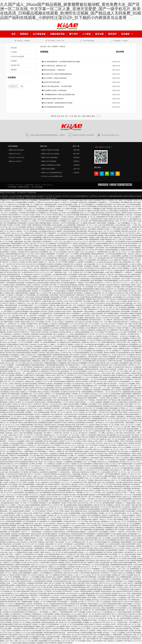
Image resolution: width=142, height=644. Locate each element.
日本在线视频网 (127, 388)
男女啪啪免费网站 (90, 534)
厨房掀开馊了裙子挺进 (19, 200)
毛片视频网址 (95, 301)
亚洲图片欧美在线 (36, 388)
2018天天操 (4, 336)
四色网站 (75, 637)
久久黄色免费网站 (115, 256)
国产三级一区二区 (30, 328)
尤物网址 (18, 524)
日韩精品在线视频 (87, 633)
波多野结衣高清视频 (7, 462)
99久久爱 (103, 381)
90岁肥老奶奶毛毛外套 (107, 628)
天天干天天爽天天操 (117, 406)
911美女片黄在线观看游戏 (28, 470)
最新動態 (77, 165)
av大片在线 (18, 495)
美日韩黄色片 (91, 423)
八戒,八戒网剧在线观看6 (16, 511)
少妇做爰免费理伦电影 (109, 396)
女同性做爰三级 (94, 381)
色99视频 (136, 571)
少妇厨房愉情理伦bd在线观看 (15, 283)
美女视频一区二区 (34, 482)
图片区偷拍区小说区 (19, 246)
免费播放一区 (73, 262)
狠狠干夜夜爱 (55, 359)
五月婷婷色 (64, 392)
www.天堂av (125, 451)
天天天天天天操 (22, 281)
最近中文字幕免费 (82, 381)
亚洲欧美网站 (20, 320)
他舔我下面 (53, 211)
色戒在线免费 (40, 635)
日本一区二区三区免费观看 (112, 231)
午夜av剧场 (119, 628)
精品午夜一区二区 (72, 412)
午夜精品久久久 (5, 200)
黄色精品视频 (116, 394)
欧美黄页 (118, 637)
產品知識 (13, 48)
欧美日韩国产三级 (110, 205)
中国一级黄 (95, 316)
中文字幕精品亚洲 (134, 600)
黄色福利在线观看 (77, 534)
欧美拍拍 (112, 233)
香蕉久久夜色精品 (9, 328)
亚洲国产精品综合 (127, 213)
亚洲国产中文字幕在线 (106, 332)
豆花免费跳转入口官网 (17, 355)
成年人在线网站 (49, 235)
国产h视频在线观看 (37, 427)
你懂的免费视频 (29, 491)
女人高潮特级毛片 (123, 386)
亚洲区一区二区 (86, 488)
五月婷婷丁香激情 (33, 246)
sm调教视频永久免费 (98, 209)
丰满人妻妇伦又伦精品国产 (60, 200)
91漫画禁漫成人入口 (71, 439)
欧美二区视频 (107, 367)
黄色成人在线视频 (93, 338)
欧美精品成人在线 (60, 585)
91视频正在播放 (126, 266)
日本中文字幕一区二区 (108, 622)
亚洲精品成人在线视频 (77, 285)
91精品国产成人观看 (69, 495)
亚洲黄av (87, 451)
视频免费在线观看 (123, 235)
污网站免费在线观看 (11, 305)
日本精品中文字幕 (124, 561)
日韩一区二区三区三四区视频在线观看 (102, 503)
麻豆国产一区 (7, 262)
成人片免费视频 (32, 200)
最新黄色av (61, 556)
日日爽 (109, 274)
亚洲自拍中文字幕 (41, 233)
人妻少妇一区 (72, 396)
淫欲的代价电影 (106, 268)
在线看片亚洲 (45, 270)
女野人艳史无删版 (78, 318)
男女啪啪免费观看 (111, 550)
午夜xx (37, 254)
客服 (136, 28)
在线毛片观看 (116, 410)
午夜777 (118, 309)
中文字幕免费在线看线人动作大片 (39, 379)
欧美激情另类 (17, 217)
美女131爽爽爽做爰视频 (124, 577)
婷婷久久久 (59, 202)
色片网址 (32, 464)
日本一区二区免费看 (72, 254)
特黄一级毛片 (117, 616)
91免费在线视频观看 (56, 600)
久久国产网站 (126, 427)
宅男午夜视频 (48, 340)
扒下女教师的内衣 (7, 334)
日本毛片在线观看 (96, 340)
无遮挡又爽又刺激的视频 (15, 600)
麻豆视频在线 (77, 427)
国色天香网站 (11, 519)
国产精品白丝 (116, 285)
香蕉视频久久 (132, 396)
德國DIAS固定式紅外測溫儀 (50, 154)
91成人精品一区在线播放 (133, 215)
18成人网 (116, 207)
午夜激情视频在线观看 (44, 355)
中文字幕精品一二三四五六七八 (21, 357)
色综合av (48, 449)
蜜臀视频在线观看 (45, 223)
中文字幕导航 (60, 254)
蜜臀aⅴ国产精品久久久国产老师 (112, 433)
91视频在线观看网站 (11, 301)
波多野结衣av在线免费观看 (39, 252)
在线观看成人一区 (95, 433)
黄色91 (83, 554)
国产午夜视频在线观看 (134, 346)
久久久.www (74, 324)
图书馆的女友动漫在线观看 (57, 593)
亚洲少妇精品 (77, 620)
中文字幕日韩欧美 (121, 608)
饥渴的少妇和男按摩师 (54, 495)
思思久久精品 (88, 200)
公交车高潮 (24, 221)
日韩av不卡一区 (95, 342)
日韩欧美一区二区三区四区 (18, 482)
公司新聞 (13, 52)
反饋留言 (77, 173)
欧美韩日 (102, 581)
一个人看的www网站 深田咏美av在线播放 (75, 379)
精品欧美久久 (107, 567)
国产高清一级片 (12, 346)
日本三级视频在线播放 (49, 421)
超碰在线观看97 (36, 439)
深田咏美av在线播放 (58, 563)
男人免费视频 (41, 213)
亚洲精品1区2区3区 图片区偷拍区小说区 (53, 620)
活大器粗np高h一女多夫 (110, 291)
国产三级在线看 (39, 478)
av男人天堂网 (106, 373)
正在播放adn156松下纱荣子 (63, 312)
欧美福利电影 (37, 532)
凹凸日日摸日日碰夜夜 (60, 468)
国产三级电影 (34, 624)
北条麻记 (124, 474)
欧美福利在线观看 (43, 283)
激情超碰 (123, 225)
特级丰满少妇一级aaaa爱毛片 (39, 454)
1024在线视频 (73, 274)
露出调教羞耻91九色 (78, 227)
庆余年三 (114, 624)
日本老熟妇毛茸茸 (44, 200)
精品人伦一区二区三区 (88, 618)
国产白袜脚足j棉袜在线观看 (22, 353)
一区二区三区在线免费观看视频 (45, 326)
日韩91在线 (133, 293)
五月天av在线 (53, 431)
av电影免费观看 (114, 462)
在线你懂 (94, 219)
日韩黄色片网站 (9, 293)
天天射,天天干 (92, 371)
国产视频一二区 (41, 464)
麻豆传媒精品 (116, 388)
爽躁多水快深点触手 (90, 223)
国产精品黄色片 (133, 244)
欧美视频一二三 (63, 211)
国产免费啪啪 (91, 437)
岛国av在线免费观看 (108, 608)
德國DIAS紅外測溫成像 (16, 150)
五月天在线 (138, 287)
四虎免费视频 (72, 429)
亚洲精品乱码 (48, 460)
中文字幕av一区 (91, 544)
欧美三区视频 (123, 291)
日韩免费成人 (121, 417)
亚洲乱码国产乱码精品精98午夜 (53, 439)
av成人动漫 (8, 509)
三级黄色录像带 (45, 563)
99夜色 (64, 369)
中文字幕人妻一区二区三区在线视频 (97, 470)
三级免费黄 (130, 439)
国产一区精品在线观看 (58, 291)
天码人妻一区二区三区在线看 (58, 262)
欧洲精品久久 (117, 351)
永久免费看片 (58, 231)
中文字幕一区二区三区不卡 (97, 334)
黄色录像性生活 (56, 379)
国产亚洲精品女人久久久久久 (69, 480)
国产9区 (10, 264)
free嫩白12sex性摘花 (93, 211)
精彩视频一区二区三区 (30, 495)
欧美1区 (111, 244)
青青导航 (12, 515)
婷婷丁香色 (118, 412)
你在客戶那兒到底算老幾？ (52, 82)
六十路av (40, 408)
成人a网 (48, 217)
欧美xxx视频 (52, 246)
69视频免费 (34, 334)
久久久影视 (68, 215)
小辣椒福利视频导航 (69, 579)
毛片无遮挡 (135, 351)
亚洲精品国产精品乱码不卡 (122, 322)
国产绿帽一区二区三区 (97, 242)
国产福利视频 (103, 233)
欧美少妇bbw (48, 239)
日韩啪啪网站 (51, 254)
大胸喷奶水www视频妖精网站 (49, 266)
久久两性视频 (40, 377)
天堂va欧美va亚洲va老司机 (82, 419)
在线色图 (71, 538)
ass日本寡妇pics (90, 252)
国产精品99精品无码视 (105, 207)
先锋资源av (51, 320)
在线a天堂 (29, 526)
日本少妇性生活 (100, 303)
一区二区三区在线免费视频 (76, 299)
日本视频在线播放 (21, 202)
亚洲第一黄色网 (130, 519)
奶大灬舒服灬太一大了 (93, 447)
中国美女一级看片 (17, 211)
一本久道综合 (27, 239)
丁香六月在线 (34, 488)
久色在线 (35, 561)
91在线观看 (117, 229)
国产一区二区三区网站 (54, 517)
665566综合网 (64, 285)
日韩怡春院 (53, 488)
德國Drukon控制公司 (15, 161)
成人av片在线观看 (97, 353)
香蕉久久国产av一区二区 (100, 307)
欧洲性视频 (92, 435)
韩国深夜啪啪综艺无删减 (91, 289)
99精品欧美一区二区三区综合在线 (12, 349)
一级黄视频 (138, 272)
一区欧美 (10, 324)
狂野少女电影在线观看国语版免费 (110, 377)
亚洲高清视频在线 (91, 270)
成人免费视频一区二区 (67, 526)
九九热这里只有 (31, 355)
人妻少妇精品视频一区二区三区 (85, 217)
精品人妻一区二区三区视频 (113, 443)
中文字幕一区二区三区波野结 (54, 322)
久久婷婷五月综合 (56, 419)
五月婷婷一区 (82, 260)
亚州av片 (13, 231)
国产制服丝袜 (34, 472)
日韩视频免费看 (85, 281)
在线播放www (105, 521)
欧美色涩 (92, 363)
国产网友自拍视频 (101, 542)
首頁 (49, 47)
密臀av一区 (104, 301)
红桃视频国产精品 (29, 377)
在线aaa (88, 285)
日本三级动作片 (36, 466)
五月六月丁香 (66, 641)
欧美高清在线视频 (51, 221)
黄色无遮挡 (51, 353)
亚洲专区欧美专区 (84, 274)
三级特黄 (68, 307)
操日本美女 (26, 229)
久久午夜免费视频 (87, 205)
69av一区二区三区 (126, 495)
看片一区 (79, 223)
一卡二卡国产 (107, 388)
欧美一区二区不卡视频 (41, 390)
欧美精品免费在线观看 (121, 264)
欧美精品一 (118, 318)
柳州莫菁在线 (10, 497)
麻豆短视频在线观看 (71, 505)
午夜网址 (91, 237)
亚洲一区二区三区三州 (107, 309)
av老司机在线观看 (114, 544)
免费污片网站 (19, 468)
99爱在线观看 (55, 392)
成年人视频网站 (36, 351)
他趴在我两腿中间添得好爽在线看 (97, 554)
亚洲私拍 (120, 324)
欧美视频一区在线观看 (119, 346)
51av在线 (61, 205)
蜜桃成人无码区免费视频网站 (109, 466)
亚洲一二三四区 (132, 225)
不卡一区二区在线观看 (132, 449)
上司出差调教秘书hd (92, 328)
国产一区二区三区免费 (18, 340)
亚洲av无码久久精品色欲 (103, 480)
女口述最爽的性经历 (46, 314)
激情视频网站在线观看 (130, 318)
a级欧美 (43, 254)
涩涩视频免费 (42, 264)
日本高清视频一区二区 (61, 316)
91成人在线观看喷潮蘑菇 (26, 484)
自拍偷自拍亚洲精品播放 (76, 369)
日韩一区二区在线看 (130, 419)
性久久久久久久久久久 (42, 272)
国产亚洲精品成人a (33, 256)
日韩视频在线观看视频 (45, 499)
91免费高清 (88, 293)
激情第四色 (130, 250)
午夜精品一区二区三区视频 (56, 307)
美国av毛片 (12, 205)
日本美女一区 (5, 258)
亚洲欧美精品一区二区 (84, 225)
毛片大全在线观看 (92, 377)
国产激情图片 (129, 200)
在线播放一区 (60, 209)
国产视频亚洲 (134, 219)
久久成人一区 (136, 223)
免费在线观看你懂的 (22, 293)
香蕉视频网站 (126, 223)
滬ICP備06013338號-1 (104, 147)
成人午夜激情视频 (86, 530)
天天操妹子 (127, 227)
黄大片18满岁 (126, 279)
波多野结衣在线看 (61, 235)
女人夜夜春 (28, 349)
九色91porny (22, 408)
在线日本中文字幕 (121, 493)
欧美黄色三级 (51, 279)
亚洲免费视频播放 (14, 318)
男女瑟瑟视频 (27, 276)
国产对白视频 (116, 579)
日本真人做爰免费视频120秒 (78, 334)
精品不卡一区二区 (123, 357)
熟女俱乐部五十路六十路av (44, 287)
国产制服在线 (33, 616)
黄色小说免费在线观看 (98, 451)
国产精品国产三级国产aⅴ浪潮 (35, 309)
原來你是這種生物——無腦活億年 (54, 70)
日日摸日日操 (90, 295)
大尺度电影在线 (93, 276)
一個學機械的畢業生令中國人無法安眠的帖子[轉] (59, 95)
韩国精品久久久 (63, 334)
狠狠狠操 (12, 439)
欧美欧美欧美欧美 (127, 400)
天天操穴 (6, 276)
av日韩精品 (106, 624)
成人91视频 (83, 637)
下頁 (72, 116)
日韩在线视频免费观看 (111, 281)
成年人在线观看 (58, 577)
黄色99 (51, 312)
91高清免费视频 (118, 585)
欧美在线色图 (117, 484)
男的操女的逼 (7, 544)
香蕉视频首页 (97, 515)
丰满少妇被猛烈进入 (57, 414)
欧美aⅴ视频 (16, 581)
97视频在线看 (23, 571)
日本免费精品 (58, 264)
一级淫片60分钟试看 (80, 454)
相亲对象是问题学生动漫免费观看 (120, 437)
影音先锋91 (25, 593)
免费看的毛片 (35, 371)
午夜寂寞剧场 (134, 526)
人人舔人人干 (78, 575)
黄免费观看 (19, 375)
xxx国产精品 (109, 272)
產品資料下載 (15, 65)
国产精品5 (25, 270)
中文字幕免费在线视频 (55, 519)
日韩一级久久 (86, 219)
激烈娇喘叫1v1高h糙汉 (46, 384)
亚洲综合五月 (47, 579)
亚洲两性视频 (62, 488)
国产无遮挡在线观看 (96, 221)
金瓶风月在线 (24, 344)
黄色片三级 (71, 635)
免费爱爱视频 (75, 213)
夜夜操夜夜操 (5, 244)
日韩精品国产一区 (53, 233)
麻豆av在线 (92, 414)
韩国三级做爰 (57, 449)
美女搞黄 (25, 624)
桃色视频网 (39, 441)
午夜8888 (7, 211)
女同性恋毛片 (105, 573)
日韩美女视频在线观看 (108, 342)
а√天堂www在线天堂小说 (108, 316)
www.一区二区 (56, 435)
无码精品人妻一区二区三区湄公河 (35, 507)
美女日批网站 (100, 248)
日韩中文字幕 (82, 276)
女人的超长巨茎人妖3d (50, 248)
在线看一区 (77, 205)
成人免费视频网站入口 (78, 377)
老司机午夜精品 (58, 215)
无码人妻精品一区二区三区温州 (78, 221)
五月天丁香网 (61, 635)
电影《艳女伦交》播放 (131, 254)
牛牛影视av (8, 207)
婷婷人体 (106, 330)
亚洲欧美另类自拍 (59, 532)
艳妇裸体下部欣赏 (50, 425)
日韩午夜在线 (90, 561)
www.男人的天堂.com (126, 281)
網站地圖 (77, 150)
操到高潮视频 (42, 396)
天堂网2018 (85, 342)
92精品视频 (133, 606)
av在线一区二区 (110, 344)
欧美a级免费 (39, 486)
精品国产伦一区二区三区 (67, 441)
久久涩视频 (114, 260)
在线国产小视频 (128, 458)
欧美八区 (26, 501)
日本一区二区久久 (115, 427)
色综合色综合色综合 (124, 316)
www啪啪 (122, 250)
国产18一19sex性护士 (13, 396)
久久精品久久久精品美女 (53, 377)
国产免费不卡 (65, 297)
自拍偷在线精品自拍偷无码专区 (83, 246)
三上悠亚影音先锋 (30, 211)
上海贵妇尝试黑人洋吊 (79, 338)
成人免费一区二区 (115, 252)
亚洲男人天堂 (79, 252)
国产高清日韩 (10, 540)
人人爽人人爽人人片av (90, 258)
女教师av (11, 402)
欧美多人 (90, 641)
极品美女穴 (136, 637)
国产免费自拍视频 (7, 322)
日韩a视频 (76, 215)
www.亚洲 (89, 460)
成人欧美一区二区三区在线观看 (115, 439)
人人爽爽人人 (52, 344)
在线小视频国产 (128, 604)
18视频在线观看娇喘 (110, 476)
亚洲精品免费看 (126, 394)
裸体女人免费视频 (12, 546)
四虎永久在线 (88, 375)
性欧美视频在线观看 (104, 312)
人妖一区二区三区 (133, 472)
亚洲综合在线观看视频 (42, 297)
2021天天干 (63, 299)
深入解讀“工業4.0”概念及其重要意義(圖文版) (58, 74)
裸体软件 (110, 320)
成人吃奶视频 (72, 260)
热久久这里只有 (99, 287)
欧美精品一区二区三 (65, 542)
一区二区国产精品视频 (77, 447)
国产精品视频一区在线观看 (83, 266)
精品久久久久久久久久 (39, 565)
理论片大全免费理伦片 (74, 314)
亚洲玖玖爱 (112, 219)
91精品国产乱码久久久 (93, 373)
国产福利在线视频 (59, 381)
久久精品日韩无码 (122, 614)
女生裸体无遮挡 (84, 279)
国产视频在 (94, 410)
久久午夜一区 (57, 289)
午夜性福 (117, 505)
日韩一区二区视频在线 (53, 575)
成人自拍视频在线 (10, 359)
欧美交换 (61, 248)
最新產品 (13, 70)
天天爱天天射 (10, 202)
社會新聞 (13, 61)
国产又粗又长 (18, 513)
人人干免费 (32, 221)
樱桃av (134, 427)
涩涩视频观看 (63, 565)
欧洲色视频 (68, 205)
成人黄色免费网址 (14, 532)
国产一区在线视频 (101, 386)
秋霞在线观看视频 (12, 254)
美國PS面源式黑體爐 (48, 169)
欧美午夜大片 (102, 299)
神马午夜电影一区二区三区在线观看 (59, 338)
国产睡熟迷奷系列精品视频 (68, 328)
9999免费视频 (92, 421)
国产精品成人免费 (115, 400)
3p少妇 (117, 225)
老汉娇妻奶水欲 (133, 521)
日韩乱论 (62, 295)
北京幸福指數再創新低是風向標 (54, 107)
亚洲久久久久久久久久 (86, 501)
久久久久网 (41, 221)
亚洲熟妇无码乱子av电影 (101, 464)
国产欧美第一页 (137, 435)
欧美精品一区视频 (95, 631)
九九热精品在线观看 (99, 431)
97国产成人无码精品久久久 (127, 239)
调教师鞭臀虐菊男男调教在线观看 (122, 565)
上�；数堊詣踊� (36, 187)
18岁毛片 (132, 320)
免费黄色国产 (71, 381)
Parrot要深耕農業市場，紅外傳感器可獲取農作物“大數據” (62, 62)
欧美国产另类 (44, 443)
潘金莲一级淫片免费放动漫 (74, 511)
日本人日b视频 (111, 227)
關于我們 (77, 154)
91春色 (139, 264)
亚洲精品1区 (82, 305)
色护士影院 (65, 330)
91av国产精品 (43, 344)
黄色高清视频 (55, 297)
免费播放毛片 (119, 272)
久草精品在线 (82, 349)
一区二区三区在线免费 (87, 303)
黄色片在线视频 (64, 501)
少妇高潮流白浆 (34, 270)
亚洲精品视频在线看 (106, 546)
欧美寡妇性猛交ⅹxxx (67, 359)
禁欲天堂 (119, 342)
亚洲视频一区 (77, 307)
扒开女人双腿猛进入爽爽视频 (100, 402)
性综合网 (66, 270)
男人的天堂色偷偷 (48, 260)
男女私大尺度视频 (85, 600)
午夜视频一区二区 (62, 207)
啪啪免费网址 (40, 548)
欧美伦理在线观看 (133, 429)
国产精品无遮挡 (54, 390)
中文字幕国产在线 (81, 421)
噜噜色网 (125, 229)
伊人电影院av (40, 554)
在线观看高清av (22, 447)
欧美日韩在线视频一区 (82, 340)
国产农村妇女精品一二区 (98, 320)
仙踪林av (68, 318)
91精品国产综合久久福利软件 (73, 264)
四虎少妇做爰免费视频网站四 (76, 585)
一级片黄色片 (20, 497)
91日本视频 (116, 287)
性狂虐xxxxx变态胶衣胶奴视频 (51, 303)
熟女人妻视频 (5, 614)
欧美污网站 (10, 287)
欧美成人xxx (33, 445)
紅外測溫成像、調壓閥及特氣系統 (19, 187)
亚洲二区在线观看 (92, 583)
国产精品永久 (27, 618)
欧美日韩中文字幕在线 (113, 213)
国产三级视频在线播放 (111, 314)
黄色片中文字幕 (117, 268)
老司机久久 (133, 211)
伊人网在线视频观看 (43, 328)
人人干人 (96, 460)
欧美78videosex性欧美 (71, 573)
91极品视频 (76, 474)
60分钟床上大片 (51, 635)
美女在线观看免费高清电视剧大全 (117, 248)
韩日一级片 (73, 305)
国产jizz (52, 583)
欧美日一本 (60, 318)
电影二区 (80, 309)
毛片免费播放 (63, 221)
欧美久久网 (66, 213)
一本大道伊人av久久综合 (18, 266)
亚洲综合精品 (107, 593)
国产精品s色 (103, 328)
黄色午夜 (21, 297)
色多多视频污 (87, 307)
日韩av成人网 (111, 569)
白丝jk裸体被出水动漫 (7, 392)
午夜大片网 (61, 616)
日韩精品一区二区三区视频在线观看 (45, 602)
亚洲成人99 (138, 591)
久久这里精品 (12, 449)
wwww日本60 (49, 202)
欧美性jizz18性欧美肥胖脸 (77, 423)
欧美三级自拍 (37, 260)
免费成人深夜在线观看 (62, 614)
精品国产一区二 (21, 373)
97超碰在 (6, 285)
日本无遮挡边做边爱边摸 (53, 478)
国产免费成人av (9, 312)
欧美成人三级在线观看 (38, 517)
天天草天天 (99, 443)
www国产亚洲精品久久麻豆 (61, 628)
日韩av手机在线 (25, 369)
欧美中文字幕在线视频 (89, 207)
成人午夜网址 (128, 491)
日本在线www (68, 419)
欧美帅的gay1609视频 (72, 229)
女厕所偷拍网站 (64, 324)
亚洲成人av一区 (50, 394)
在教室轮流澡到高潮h (92, 369)
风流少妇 (38, 414)
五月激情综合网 (15, 270)
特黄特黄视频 (55, 349)
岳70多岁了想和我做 (98, 285)
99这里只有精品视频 (76, 200)
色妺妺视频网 (43, 641)
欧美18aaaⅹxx (96, 394)
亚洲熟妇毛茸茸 (37, 357)
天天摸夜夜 (74, 501)
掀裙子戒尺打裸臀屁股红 (22, 517)
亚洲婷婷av (52, 351)
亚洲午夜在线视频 (66, 427)
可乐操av (64, 217)
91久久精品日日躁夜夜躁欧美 (39, 429)
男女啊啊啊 (24, 394)
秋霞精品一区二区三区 (12, 480)
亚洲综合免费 (83, 414)
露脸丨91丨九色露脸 (33, 205)
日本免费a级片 (98, 497)
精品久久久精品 (126, 567)
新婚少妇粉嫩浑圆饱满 (33, 505)
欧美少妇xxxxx (103, 462)
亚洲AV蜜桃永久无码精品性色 (119, 211)
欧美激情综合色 (39, 367)
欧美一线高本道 (58, 301)
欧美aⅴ (21, 451)
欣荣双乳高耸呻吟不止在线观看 (73, 466)
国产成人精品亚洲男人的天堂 (44, 268)
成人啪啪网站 (54, 332)
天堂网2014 (21, 303)
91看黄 (98, 491)
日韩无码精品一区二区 (40, 569)
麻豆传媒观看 (14, 472)
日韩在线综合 (116, 279)
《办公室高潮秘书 (114, 202)
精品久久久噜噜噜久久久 (103, 355)
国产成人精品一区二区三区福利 (89, 324)
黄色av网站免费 (82, 231)
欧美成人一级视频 (41, 336)
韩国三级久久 (70, 421)
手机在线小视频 (33, 223)
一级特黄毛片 (129, 272)
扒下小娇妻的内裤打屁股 (36, 281)
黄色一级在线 (116, 373)
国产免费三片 (55, 285)
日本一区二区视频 (20, 324)
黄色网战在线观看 (25, 361)
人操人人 (41, 207)
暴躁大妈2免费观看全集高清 (113, 497)
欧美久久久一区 (22, 417)
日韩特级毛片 (20, 381)
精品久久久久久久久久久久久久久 (78, 242)
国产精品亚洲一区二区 (33, 421)
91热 (24, 217)
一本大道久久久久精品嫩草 (127, 336)
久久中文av (137, 445)
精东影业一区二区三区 (112, 468)
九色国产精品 (15, 221)
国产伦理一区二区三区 (38, 244)
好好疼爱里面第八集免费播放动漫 (91, 297)
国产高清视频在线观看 (124, 359)
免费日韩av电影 (40, 402)
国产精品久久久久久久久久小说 (66, 320)
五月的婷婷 (99, 556)
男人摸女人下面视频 (70, 464)
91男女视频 (102, 577)
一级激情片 (80, 283)
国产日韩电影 (35, 536)
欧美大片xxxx (98, 449)
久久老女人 (132, 264)
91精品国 (71, 217)
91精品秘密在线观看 (53, 637)
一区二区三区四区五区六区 (113, 392)
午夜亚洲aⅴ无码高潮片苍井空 (20, 252)
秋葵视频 (45, 351)
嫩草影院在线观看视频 (38, 229)
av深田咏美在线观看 (36, 299)
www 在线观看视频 (70, 225)
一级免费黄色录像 (102, 252)
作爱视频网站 (83, 616)
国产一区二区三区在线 (105, 484)
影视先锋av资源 (55, 283)
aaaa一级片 (10, 641)
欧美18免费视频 (98, 351)
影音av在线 (43, 561)
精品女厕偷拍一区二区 (68, 371)
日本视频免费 (30, 589)
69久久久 (121, 447)
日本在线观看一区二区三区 (62, 346)
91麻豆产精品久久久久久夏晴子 (81, 628)
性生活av (112, 404)
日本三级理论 (104, 256)
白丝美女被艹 (57, 408)
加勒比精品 (18, 384)
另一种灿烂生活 (36, 404)
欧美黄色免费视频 (97, 552)
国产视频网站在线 (127, 202)
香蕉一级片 (19, 437)
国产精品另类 (75, 577)
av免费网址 (80, 239)
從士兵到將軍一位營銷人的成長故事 (55, 78)
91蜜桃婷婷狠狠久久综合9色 (25, 585)
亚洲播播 (128, 447)
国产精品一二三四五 (80, 365)
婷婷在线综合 (101, 213)
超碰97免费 (34, 567)
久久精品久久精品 (29, 215)
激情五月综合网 (50, 367)
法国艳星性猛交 (32, 207)
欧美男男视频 (51, 229)
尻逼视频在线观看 (99, 530)
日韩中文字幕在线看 (75, 301)
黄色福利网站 (131, 546)
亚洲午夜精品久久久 (7, 437)
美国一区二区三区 (122, 221)
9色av (55, 334)
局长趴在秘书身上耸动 (133, 289)
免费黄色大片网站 (94, 563)
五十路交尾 (11, 575)
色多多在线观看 (57, 225)
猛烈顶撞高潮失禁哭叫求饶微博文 (12, 390)
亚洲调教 (10, 367)
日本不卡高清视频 (128, 575)
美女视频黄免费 (52, 472)
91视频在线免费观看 (103, 534)
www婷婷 (100, 637)
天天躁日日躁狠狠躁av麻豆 (81, 410)
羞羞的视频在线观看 (88, 593)
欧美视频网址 (78, 462)
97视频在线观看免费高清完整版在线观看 (21, 414)
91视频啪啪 (84, 404)
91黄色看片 (56, 223)
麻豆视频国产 (98, 246)
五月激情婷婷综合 (64, 534)
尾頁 (75, 116)
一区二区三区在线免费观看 (36, 458)
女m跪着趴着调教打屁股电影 (25, 386)
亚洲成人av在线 (93, 441)
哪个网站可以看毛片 (26, 476)
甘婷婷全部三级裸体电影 (22, 235)
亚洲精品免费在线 (13, 344)
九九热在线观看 (77, 443)
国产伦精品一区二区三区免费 (110, 425)
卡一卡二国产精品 (24, 371)
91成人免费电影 (125, 207)
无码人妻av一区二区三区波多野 (88, 445)
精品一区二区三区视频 (65, 458)
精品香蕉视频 (47, 225)
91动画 (108, 285)
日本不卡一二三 (51, 470)
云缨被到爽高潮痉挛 (73, 336)
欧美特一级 (83, 400)
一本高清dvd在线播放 (128, 515)
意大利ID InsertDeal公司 (17, 158)
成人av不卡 (15, 464)
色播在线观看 (19, 242)
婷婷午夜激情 (5, 266)
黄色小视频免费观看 (118, 215)
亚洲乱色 (50, 231)
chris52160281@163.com (110, 135)
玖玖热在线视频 (81, 371)
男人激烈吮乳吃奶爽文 (130, 246)
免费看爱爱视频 (94, 239)
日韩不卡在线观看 (127, 287)
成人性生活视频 (43, 501)
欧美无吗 (87, 466)
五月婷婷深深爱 (89, 486)
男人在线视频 (51, 361)
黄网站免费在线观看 (38, 365)
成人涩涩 (21, 589)
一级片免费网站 (44, 612)
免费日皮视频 (131, 270)
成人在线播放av (10, 556)
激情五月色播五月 (21, 392)
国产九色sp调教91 (20, 256)
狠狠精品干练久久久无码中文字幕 (41, 293)
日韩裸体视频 (127, 488)
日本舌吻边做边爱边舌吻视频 (94, 235)
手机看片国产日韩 (74, 554)
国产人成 (116, 266)
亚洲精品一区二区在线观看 (41, 291)
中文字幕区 (113, 445)
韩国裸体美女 (68, 569)
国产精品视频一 (24, 314)
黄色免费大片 (78, 388)
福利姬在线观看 (90, 318)
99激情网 (100, 229)
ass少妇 (23, 563)
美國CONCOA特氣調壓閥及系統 (52, 173)
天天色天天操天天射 (119, 355)
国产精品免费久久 (64, 602)
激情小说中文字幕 (100, 501)
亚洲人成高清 (75, 297)
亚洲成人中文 (51, 318)
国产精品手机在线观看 (30, 384)
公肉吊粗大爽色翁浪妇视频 (62, 287)
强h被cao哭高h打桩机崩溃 (14, 326)
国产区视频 (137, 612)
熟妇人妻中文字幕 (116, 262)
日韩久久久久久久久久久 (119, 326)
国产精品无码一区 (123, 219)
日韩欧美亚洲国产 (53, 219)
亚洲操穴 (12, 285)
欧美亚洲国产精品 (6, 217)
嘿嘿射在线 (126, 484)
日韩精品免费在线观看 (126, 276)
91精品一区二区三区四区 (44, 215)
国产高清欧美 (100, 250)
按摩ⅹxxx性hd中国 (60, 476)
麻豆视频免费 (34, 314)
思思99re (122, 528)
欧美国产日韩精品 (21, 575)
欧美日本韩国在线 (73, 431)
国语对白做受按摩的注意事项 (28, 423)
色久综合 (9, 268)
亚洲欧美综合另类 (48, 237)
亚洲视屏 (31, 202)
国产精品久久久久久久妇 (74, 268)
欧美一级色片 (49, 437)
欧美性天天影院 (103, 219)
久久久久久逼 (73, 608)
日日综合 (134, 279)
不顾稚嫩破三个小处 (114, 223)
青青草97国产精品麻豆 (116, 361)
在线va (69, 620)
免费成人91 (25, 318)
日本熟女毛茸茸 (131, 532)
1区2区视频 (21, 526)
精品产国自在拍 (123, 209)
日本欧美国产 (20, 540)
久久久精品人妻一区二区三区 (57, 396)
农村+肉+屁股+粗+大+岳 (46, 445)
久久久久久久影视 (121, 332)
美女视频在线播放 (56, 270)
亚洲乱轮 (41, 437)
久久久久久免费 (21, 289)
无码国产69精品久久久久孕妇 (97, 604)
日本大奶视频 (21, 205)
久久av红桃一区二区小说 (69, 349)
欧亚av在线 (20, 556)
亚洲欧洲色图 (137, 388)
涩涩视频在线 (88, 390)
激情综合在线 (102, 435)
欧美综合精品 (50, 309)
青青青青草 (34, 595)
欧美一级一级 (24, 316)
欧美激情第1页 (99, 585)
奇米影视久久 (55, 528)
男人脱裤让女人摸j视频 (72, 248)
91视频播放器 (62, 363)
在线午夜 (71, 252)
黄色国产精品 (54, 429)
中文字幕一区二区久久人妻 (72, 519)
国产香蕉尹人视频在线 (75, 406)
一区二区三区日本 (58, 552)
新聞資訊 (77, 161)
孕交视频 (94, 359)
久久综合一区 (90, 227)
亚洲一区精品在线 (115, 237)
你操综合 (41, 575)
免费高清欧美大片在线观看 (89, 215)
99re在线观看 (117, 297)
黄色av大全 (56, 631)
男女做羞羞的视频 (78, 346)
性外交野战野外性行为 (65, 244)
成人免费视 (33, 501)
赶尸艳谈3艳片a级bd (17, 248)
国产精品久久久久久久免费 (105, 423)
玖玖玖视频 (77, 497)
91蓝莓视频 (97, 390)
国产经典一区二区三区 (105, 270)
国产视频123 (127, 328)
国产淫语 (21, 330)
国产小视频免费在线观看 (49, 205)
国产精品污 (133, 209)
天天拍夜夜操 (131, 355)
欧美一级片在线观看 (67, 509)
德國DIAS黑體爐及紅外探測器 (51, 165)
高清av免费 (108, 585)
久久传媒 (92, 474)
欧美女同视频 (132, 558)
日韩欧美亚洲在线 (16, 388)
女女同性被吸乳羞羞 (89, 361)
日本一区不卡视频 (86, 272)
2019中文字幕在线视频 (68, 223)
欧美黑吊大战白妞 (47, 417)
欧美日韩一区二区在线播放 (43, 274)
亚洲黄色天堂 (83, 202)
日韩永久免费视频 (119, 349)
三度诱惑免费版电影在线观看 (55, 365)
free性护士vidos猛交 (12, 466)
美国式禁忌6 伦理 (6, 219)
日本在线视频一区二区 (116, 554)
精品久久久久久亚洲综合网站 (25, 287)
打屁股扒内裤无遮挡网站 (8, 447)
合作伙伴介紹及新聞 (17, 56)
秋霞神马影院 (85, 472)
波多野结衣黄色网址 (67, 266)
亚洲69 (74, 460)
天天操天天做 (32, 408)
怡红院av (103, 289)
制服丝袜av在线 (87, 519)
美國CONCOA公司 (15, 154)
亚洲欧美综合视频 (105, 410)
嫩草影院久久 (42, 320)
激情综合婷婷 (41, 406)
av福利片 (131, 375)
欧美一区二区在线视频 (74, 250)
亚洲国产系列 (38, 513)
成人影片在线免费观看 (85, 464)
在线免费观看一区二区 (135, 332)
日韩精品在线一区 (63, 279)
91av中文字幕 (129, 602)
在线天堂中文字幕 (122, 293)
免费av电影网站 (78, 312)
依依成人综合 (74, 330)
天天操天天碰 (30, 336)
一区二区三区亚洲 (68, 402)
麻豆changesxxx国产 (114, 501)
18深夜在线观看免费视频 (14, 521)
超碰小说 (109, 398)
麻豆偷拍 (106, 406)
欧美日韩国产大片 (82, 425)
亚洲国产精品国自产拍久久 (109, 239)
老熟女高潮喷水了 (90, 312)
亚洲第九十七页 (76, 515)
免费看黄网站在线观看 (96, 606)
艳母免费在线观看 (31, 320)
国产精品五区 (83, 433)
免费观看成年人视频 (39, 361)
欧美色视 (14, 534)
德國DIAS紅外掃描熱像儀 (49, 158)
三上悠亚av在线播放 (40, 515)
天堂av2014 (134, 476)
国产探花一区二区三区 (71, 433)
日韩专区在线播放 (40, 250)
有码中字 (109, 581)
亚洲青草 (50, 264)
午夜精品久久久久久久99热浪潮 (13, 250)
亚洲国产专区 (48, 346)
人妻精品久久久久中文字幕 (44, 381)
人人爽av (96, 256)
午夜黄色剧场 (80, 295)
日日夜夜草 (137, 217)
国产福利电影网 (120, 242)
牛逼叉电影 (109, 264)
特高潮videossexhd (82, 567)
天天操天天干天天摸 (115, 524)
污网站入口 (84, 435)
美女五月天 (118, 517)
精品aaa (139, 460)
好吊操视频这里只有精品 (37, 318)
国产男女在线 (111, 299)
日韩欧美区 (82, 595)
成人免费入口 (14, 369)
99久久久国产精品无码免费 (118, 365)
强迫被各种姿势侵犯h (22, 351)
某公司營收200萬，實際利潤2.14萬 (55, 66)
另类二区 (113, 536)
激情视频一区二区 (83, 493)
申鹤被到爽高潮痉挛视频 (61, 355)
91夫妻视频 (66, 377)
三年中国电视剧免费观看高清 (93, 406)
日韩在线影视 (25, 567)
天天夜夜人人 (108, 229)
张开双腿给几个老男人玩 (87, 244)
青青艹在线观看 (9, 499)
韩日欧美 (111, 328)
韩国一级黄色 (9, 569)
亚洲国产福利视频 (102, 244)
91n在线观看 (42, 231)
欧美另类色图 (67, 289)
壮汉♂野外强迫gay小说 (54, 213)
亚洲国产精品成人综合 (71, 507)
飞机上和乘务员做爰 (70, 417)
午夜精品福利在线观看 (77, 270)
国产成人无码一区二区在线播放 (93, 408)
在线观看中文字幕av (132, 398)
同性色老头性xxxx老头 (95, 231)
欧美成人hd (12, 427)
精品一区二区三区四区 (7, 289)
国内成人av (105, 211)
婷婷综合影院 (106, 326)
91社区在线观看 (96, 279)
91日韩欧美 (44, 246)
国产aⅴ (37, 303)
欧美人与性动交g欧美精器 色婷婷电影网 (54, 456)
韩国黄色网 (138, 242)
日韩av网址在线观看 (91, 538)
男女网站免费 (130, 530)
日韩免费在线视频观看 (54, 402)
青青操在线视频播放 (112, 250)
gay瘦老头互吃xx (81, 526)
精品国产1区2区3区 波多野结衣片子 (19, 332)
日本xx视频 (86, 301)
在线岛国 (63, 219)
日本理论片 (51, 256)
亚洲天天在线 (38, 363)
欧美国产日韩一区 (62, 367)
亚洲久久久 (129, 349)
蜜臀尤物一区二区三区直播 (90, 517)
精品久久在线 (99, 548)
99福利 (32, 486)
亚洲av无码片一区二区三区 (123, 217)
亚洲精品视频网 (16, 244)
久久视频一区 (40, 202)
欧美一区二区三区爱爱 (88, 213)
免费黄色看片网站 (34, 419)
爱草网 (37, 443)
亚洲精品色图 (116, 312)
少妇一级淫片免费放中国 (90, 639)
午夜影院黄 (126, 351)
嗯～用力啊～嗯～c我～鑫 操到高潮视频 (93, 610)
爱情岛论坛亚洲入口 (41, 550)
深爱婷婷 (36, 573)
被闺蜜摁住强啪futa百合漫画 (132, 392)
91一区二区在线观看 (11, 423)
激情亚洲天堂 (17, 229)
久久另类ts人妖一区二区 (55, 507)
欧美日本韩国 (22, 610)
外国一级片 (134, 330)
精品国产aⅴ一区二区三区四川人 (23, 268)
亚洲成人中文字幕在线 (110, 336)
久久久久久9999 (119, 548)
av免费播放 (30, 583)
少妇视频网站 (10, 320)
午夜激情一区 (38, 342)
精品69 (84, 515)
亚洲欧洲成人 (56, 217)
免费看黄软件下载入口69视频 (120, 330)
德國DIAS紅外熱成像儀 (49, 161)
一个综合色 (102, 398)
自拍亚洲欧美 (26, 536)
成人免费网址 (126, 373)
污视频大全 (6, 563)
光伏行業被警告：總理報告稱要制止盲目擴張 (58, 103)
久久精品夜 (61, 421)
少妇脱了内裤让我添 (102, 237)
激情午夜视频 (102, 223)
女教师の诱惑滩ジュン (64, 246)
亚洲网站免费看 (38, 239)
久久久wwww (45, 419)
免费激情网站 (111, 577)
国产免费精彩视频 (104, 215)
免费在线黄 (4, 602)
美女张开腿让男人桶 (113, 451)
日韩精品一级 (103, 445)
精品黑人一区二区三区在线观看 (27, 231)
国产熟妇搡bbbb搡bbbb (50, 534)
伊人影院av (26, 244)
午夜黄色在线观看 (42, 211)
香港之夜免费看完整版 (102, 565)
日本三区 (39, 248)
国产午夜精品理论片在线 (29, 219)
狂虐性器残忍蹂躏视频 (83, 359)
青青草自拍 (135, 322)
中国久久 (109, 431)
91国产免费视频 (80, 509)
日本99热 (101, 371)
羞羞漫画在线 (37, 225)
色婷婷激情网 (101, 217)
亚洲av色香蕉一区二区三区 (54, 544)
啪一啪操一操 (14, 470)
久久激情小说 (54, 501)
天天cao (109, 519)
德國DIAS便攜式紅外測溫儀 (50, 150)
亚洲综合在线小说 (118, 602)
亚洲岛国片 (9, 433)
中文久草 (134, 207)
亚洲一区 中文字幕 (88, 250)
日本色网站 (47, 513)
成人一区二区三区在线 (26, 346)
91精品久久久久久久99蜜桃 (118, 301)
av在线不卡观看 (26, 225)
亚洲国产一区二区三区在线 (93, 388)
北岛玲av (11, 299)
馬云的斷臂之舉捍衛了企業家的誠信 (55, 90)
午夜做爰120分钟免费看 (28, 213)
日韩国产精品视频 (71, 209)
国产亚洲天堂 (39, 425)
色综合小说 (130, 242)
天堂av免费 (15, 316)
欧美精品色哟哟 (53, 561)
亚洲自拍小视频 (55, 305)
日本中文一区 (29, 468)
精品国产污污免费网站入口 (87, 262)
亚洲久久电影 (133, 229)
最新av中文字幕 (82, 429)
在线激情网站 (28, 258)
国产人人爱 (28, 209)
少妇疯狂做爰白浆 (119, 270)
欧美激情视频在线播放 (63, 394)
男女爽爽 (68, 583)
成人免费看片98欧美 (63, 626)
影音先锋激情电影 (108, 225)
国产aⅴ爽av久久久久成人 (16, 233)
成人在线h (17, 591)
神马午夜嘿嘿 (90, 283)
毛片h (69, 219)
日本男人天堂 (36, 587)
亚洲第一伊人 (43, 262)
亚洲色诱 (100, 384)
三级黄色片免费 (122, 622)
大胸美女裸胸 (51, 447)
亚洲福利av (91, 349)
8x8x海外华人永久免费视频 (120, 338)
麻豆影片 (20, 258)
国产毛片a (107, 346)
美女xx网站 (28, 242)
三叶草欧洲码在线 (28, 554)
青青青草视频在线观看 (51, 633)
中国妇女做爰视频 (29, 628)
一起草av (50, 316)
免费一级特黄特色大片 (91, 309)
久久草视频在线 (50, 207)
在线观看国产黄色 (100, 200)
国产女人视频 (44, 488)
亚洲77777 (119, 458)
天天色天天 (83, 330)
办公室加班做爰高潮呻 (50, 258)
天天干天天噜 (12, 478)
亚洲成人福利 (121, 205)
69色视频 (81, 328)
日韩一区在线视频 (62, 326)
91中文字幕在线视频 (81, 237)
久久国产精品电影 (44, 595)
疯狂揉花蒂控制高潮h (106, 517)
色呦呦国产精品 (91, 299)
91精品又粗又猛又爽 (67, 233)
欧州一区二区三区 (88, 542)
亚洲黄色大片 (100, 283)
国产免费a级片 (99, 392)
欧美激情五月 (14, 213)
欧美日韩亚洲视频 (97, 281)
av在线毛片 (16, 219)
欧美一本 (13, 552)
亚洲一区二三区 (5, 316)
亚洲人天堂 (60, 375)
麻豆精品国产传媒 (104, 258)
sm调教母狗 (72, 239)
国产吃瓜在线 (9, 272)
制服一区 (9, 429)
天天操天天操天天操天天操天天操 (78, 503)
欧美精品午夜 (51, 608)
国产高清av (132, 291)
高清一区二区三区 (85, 431)
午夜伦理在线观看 (121, 340)
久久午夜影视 (98, 336)
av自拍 (131, 248)
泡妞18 (63, 484)
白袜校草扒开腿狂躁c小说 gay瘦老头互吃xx (58, 474)
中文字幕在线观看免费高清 (81, 353)
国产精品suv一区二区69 (26, 254)
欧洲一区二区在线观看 (70, 202)
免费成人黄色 (87, 256)
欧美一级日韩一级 (91, 346)
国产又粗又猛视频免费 (110, 540)
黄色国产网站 (128, 628)
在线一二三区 (68, 272)
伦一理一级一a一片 (95, 567)
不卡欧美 (6, 482)
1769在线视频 (93, 233)
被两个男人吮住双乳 (11, 297)
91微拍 (134, 454)
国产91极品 (69, 365)
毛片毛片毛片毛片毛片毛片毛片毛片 (25, 264)
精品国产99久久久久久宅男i (64, 237)
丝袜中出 (120, 227)
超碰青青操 (47, 435)
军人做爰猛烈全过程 (84, 326)
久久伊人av (109, 283)
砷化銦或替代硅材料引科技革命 (54, 99)
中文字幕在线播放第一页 (125, 381)
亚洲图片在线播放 (113, 441)
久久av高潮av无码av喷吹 (77, 211)
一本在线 (139, 320)
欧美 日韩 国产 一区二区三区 (14, 491)
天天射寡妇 (68, 384)
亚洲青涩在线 (61, 336)
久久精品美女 (53, 324)
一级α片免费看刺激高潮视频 (9, 361)
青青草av (88, 316)
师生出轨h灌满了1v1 (15, 215)
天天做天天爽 (126, 237)
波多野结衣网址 (120, 423)
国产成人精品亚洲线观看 (60, 589)
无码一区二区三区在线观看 (17, 227)
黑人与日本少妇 (77, 408)
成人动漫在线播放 (49, 388)
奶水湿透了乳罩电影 (7, 225)
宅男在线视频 (9, 235)
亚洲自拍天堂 (29, 233)
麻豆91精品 (71, 363)
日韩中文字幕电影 (6, 622)
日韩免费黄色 (80, 478)
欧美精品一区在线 (86, 336)
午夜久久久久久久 (108, 631)
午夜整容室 (81, 456)
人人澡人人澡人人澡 (59, 242)
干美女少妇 (63, 429)
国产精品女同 (13, 474)
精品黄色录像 (105, 563)
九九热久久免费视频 (75, 256)
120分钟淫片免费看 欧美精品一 (122, 538)
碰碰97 (66, 404)
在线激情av (119, 503)
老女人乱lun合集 (41, 585)
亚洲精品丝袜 (29, 274)
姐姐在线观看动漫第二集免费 (66, 470)
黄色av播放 (18, 377)
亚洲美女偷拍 (42, 219)
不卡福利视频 (33, 392)
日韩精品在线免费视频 (57, 443)
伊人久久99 (94, 332)
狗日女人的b (7, 342)
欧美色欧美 (119, 620)
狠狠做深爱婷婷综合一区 (99, 254)
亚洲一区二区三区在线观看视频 (73, 624)
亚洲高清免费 (92, 482)
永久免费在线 (76, 219)
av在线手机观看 (85, 573)
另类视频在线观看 (72, 616)
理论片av (38, 386)
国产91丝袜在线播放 (118, 258)
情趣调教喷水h (38, 526)
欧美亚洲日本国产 (24, 301)
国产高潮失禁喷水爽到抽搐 (74, 451)
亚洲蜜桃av (110, 505)
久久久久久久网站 (82, 521)
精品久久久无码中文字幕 (63, 353)
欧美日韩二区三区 (95, 291)
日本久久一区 (126, 252)
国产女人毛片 (21, 478)
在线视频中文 (103, 202)
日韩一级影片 (119, 200)
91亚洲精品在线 (31, 283)
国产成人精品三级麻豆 (53, 281)
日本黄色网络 (38, 258)
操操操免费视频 (85, 254)
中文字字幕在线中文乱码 (76, 235)
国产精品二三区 (91, 484)
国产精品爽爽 (107, 349)
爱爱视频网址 (93, 202)
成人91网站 (116, 567)
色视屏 (83, 248)
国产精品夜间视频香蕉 (116, 254)
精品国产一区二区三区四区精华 (38, 305)
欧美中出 (131, 583)
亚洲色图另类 (43, 567)
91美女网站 (11, 373)
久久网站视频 (18, 295)
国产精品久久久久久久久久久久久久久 (54, 276)
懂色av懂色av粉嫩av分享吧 (76, 437)
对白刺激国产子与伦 (95, 404)
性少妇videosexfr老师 (7, 291)
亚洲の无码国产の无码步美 (40, 332)
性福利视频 (16, 429)
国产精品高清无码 (115, 507)
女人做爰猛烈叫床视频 (77, 316)
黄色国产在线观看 (110, 353)
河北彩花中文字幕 (74, 392)
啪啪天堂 (134, 536)
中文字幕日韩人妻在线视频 (127, 509)
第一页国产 (67, 524)
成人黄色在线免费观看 (17, 443)
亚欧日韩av (126, 231)
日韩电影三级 (112, 381)
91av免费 (134, 421)
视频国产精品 (136, 316)
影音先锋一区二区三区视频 (23, 569)
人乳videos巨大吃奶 (84, 209)
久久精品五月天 (79, 344)
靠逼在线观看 (125, 285)
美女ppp (106, 262)
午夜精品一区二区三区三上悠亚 (114, 449)
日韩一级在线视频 (108, 493)
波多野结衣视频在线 (82, 291)
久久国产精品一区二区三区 (74, 375)
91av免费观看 (9, 513)
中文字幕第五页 (105, 338)
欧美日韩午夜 (109, 548)
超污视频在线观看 (104, 635)
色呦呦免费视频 (109, 305)
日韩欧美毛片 (45, 482)
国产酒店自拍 (96, 326)
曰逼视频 (29, 412)
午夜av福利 (81, 460)
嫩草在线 (130, 480)
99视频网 (67, 577)
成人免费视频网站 (82, 363)
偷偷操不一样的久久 (99, 519)
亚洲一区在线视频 (61, 260)
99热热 (107, 235)
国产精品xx (121, 540)
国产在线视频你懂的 (11, 223)
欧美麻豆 (44, 256)
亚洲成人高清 (30, 441)
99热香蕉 (8, 229)
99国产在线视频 (30, 248)
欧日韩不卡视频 (100, 227)
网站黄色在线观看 (67, 293)
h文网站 (26, 375)
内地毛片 (90, 305)
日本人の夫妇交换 (128, 297)
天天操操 (22, 262)
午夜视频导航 (69, 322)
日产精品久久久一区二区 (65, 351)
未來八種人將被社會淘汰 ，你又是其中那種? (58, 86)
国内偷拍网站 (23, 223)
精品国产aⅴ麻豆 (119, 398)
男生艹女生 (4, 318)
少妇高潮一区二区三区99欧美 (25, 402)
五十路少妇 (100, 595)
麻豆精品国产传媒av (42, 583)
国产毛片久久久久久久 (121, 283)
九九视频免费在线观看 (60, 274)
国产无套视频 (43, 324)
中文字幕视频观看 (48, 386)
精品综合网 (64, 305)
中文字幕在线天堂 (7, 591)
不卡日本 (99, 349)
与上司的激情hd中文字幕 (79, 482)
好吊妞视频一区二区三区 (110, 509)
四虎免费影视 (134, 344)
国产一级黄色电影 (57, 272)
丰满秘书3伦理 (73, 565)
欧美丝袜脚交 (133, 402)
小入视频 (114, 561)
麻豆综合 (72, 478)
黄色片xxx (99, 593)
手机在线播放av (104, 532)
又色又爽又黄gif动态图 (122, 639)
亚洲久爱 (91, 355)
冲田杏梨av (84, 474)
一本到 (35, 412)
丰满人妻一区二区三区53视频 (108, 276)
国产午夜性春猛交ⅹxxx (86, 565)
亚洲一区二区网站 (14, 633)
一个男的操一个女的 (106, 266)
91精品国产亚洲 (111, 209)
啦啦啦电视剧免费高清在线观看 (20, 398)
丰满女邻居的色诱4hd (60, 239)
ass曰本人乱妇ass (33, 563)
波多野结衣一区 (32, 373)
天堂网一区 (23, 458)
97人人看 (58, 330)
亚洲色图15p (97, 375)
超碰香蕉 (125, 256)
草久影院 (17, 225)
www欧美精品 (135, 484)
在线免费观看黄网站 (50, 342)
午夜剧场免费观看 (87, 392)
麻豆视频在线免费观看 (51, 299)
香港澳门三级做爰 (65, 536)
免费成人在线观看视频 (130, 534)
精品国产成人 (13, 371)
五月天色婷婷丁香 (16, 558)
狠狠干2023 (30, 322)
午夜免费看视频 (77, 289)
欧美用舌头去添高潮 (88, 528)
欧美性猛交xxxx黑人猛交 (127, 595)
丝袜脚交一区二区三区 (126, 369)
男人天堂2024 (74, 400)
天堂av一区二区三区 (127, 425)
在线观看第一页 (25, 466)
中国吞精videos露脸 (109, 375)
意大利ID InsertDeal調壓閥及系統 (52, 176)
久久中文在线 (9, 488)
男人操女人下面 (125, 295)
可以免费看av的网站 (38, 577)
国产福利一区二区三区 (58, 412)
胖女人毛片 (127, 342)
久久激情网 (110, 200)
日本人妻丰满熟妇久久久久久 (10, 593)
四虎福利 (80, 398)
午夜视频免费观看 (75, 207)
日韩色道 (76, 272)
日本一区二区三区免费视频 (132, 524)
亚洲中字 (120, 491)
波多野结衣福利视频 (22, 312)
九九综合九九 (50, 209)
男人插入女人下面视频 (86, 480)
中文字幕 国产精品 (78, 384)
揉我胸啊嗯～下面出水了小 (22, 577)
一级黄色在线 (75, 472)
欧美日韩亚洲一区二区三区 (70, 281)
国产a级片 (44, 312)
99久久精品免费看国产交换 (36, 217)
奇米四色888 (65, 631)
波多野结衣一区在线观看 (35, 227)
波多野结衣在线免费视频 (62, 227)
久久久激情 (60, 229)
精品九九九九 (127, 497)
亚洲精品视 (46, 414)
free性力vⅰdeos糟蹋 (78, 524)
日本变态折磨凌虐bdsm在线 (125, 353)
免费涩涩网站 (113, 454)
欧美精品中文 (58, 417)
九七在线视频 (99, 205)
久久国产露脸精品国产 (71, 600)
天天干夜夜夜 (24, 472)
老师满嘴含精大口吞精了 (24, 285)
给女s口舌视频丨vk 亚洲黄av (56, 250)
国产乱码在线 (108, 552)
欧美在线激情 (106, 279)
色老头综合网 (30, 297)
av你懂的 (59, 361)
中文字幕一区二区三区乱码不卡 (126, 233)
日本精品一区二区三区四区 (71, 435)
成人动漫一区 (124, 466)
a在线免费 (61, 425)
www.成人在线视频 (94, 365)
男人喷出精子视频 (47, 587)
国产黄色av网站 (128, 616)
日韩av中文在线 (51, 375)
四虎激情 (108, 287)
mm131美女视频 (32, 641)
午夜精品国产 (17, 239)
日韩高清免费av (73, 548)
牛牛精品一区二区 (44, 528)
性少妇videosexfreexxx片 (21, 620)
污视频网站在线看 (62, 256)
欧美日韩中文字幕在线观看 (16, 412)
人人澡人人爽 (97, 225)
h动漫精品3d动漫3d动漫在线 (126, 299)
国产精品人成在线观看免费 (64, 388)
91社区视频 (55, 328)
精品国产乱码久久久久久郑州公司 (71, 390)
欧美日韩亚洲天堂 (108, 340)
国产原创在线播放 (20, 410)
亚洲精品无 (112, 293)
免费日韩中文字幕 (68, 550)
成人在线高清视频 (42, 295)
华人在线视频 (73, 595)
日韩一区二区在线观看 (79, 641)
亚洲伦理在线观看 (60, 314)
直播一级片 (18, 272)
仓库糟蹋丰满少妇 (32, 324)
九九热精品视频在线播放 (23, 291)
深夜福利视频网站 (57, 521)
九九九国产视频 (35, 456)
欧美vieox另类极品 (70, 309)
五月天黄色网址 (29, 326)
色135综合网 (26, 606)
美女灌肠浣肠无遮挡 (19, 207)
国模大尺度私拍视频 (111, 408)
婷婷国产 (87, 394)
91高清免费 (41, 470)
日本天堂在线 (42, 338)
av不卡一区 (108, 351)
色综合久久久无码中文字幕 (104, 318)
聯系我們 (77, 158)
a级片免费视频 (83, 417)
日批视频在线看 (114, 379)
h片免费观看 (70, 291)
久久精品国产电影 (61, 548)
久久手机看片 (48, 591)
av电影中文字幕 (137, 456)
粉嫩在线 (126, 517)
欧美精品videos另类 (14, 542)
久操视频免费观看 (10, 309)
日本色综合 (134, 338)
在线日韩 (96, 628)
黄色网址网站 (56, 579)
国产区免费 (110, 217)
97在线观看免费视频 (36, 400)
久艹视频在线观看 (130, 503)
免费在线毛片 (45, 371)
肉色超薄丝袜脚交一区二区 (14, 307)
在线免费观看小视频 (126, 363)
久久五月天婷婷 (49, 410)
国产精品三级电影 (32, 262)
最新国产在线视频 (50, 556)
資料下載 (77, 169)
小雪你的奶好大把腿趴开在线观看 (35, 307)
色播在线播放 (130, 423)
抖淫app (13, 258)
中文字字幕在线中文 (29, 558)
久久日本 (116, 295)
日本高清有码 (99, 429)
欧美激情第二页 (45, 521)
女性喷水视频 (54, 295)
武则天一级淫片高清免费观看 (32, 237)
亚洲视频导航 (107, 297)
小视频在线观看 (66, 637)
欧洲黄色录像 (70, 295)
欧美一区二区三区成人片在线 (93, 476)
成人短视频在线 (51, 244)
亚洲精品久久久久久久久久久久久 (66, 445)
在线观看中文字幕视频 (57, 454)
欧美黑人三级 (102, 414)
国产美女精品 (58, 591)
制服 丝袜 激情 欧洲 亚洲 (125, 591)
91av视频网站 (122, 396)
